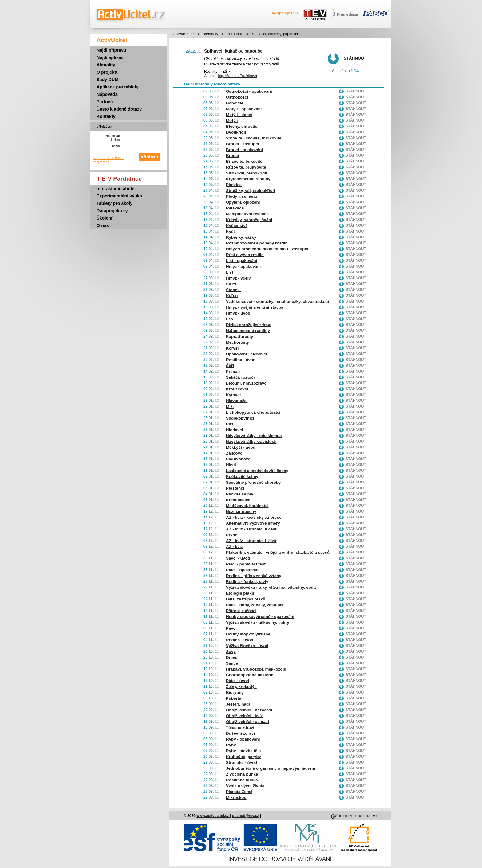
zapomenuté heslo (109, 158)
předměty (211, 34)
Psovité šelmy (240, 494)
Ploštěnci (235, 488)
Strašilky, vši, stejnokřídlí (250, 191)
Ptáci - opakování (243, 570)
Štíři (230, 366)
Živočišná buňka (242, 774)
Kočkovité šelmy (242, 477)
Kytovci (233, 395)
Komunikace (238, 500)
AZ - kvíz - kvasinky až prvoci (254, 517)
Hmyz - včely (238, 278)
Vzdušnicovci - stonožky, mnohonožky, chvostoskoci (277, 301)
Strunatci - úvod (241, 762)
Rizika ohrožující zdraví (249, 325)
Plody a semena (241, 196)
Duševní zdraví (240, 733)
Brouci (232, 156)
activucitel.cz (184, 34)
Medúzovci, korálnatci (247, 506)
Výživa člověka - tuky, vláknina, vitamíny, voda (271, 587)
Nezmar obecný (241, 512)
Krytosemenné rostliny (248, 179)
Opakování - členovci (246, 354)
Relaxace (235, 208)
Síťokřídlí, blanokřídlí (247, 173)
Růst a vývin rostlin (245, 255)
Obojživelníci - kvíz (244, 716)
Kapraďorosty (239, 336)
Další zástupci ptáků (246, 599)
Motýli (232, 121)
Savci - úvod (238, 558)
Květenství (236, 226)
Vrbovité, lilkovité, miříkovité (254, 138)
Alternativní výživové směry (253, 523)
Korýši (232, 348)
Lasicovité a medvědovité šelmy (257, 471)
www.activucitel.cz (213, 816)
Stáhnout (355, 58)
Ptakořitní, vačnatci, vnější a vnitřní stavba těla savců (278, 552)
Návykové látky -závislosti (251, 442)
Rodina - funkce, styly (247, 582)
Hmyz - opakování (243, 266)
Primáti (233, 371)
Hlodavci (235, 430)
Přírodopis (235, 34)
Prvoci (232, 535)
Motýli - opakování (244, 109)
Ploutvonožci (239, 459)
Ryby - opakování (243, 739)
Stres (231, 284)
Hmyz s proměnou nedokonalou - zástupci (267, 249)
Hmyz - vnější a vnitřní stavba (255, 307)
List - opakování (241, 261)
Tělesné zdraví (240, 727)
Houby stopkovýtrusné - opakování (260, 617)
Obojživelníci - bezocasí (249, 710)
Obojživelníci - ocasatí (247, 722)
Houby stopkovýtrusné (248, 634)
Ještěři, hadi (238, 704)
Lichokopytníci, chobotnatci (253, 412)
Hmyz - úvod (238, 313)
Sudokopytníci (240, 418)
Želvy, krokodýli (241, 687)
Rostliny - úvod (241, 360)
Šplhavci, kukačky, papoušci (234, 51)
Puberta (234, 698)
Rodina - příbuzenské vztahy (254, 576)
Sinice (232, 663)
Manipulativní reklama (247, 214)
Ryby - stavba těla (243, 751)
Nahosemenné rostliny (248, 331)
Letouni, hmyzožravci (247, 383)
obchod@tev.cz (246, 816)
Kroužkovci (237, 389)
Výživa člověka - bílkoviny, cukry (258, 622)
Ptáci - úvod (238, 681)
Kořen (232, 296)
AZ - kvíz (234, 547)
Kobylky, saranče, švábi (249, 220)
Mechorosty (237, 342)
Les (229, 319)
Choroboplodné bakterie (250, 675)
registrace (102, 162)
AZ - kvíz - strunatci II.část (251, 529)
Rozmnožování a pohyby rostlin (257, 243)
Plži (229, 424)
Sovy (231, 652)
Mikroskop (236, 798)
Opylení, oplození (243, 202)
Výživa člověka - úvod (247, 646)
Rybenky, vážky (241, 237)
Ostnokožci (237, 97)
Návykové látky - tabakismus (254, 436)
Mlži (230, 407)
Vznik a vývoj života (245, 786)
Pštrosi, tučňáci (241, 611)
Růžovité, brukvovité (246, 167)
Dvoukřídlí (236, 132)
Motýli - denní (239, 115)
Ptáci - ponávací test (246, 564)
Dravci (232, 657)
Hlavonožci (237, 401)
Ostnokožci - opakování (249, 91)
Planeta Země (239, 792)
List (230, 272)
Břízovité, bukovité (244, 161)
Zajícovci (235, 453)
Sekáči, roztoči (240, 377)
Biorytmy (235, 692)
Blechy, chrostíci (242, 126)
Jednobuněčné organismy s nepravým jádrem (271, 768)
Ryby (231, 745)
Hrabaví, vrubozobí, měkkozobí (256, 669)
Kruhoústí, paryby (243, 757)
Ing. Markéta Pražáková (237, 76)
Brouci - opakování (244, 150)
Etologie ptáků (240, 593)
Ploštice (234, 185)
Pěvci (231, 628)
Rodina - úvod (240, 640)
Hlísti (231, 465)
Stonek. (233, 290)
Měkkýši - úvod (241, 447)
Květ (230, 231)
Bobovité (235, 103)
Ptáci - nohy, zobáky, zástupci (255, 605)
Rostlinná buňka (242, 780)
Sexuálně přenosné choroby (253, 482)
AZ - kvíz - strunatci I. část (251, 541)
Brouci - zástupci (242, 144)
